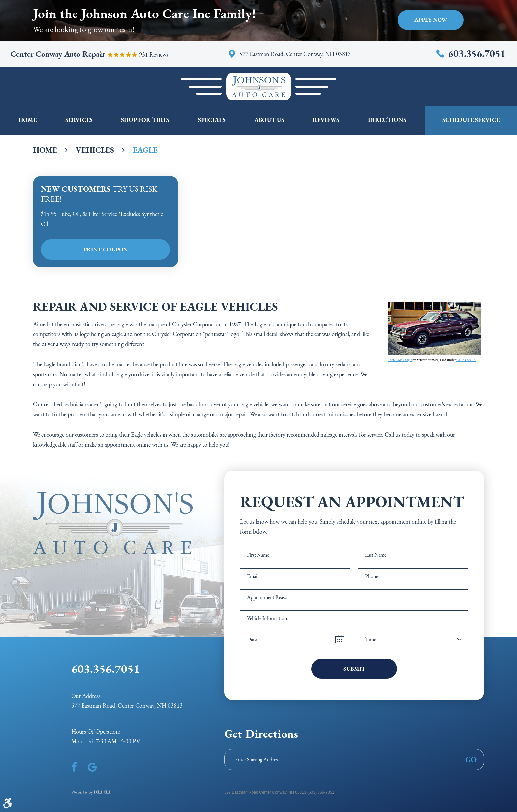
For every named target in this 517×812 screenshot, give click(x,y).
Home (28, 120)
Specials (212, 120)
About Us (269, 120)
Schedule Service (471, 120)
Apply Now (431, 20)
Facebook (74, 767)
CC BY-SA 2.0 (466, 360)
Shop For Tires (145, 120)
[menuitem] (28, 120)
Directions (387, 120)
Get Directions (261, 734)
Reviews (326, 120)
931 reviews (154, 55)
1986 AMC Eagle (400, 360)
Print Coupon (106, 249)
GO (471, 760)
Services (79, 120)
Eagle (145, 150)
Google (92, 767)
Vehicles (95, 150)
